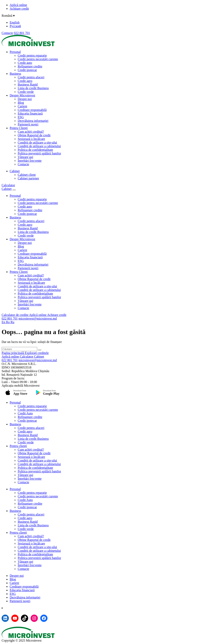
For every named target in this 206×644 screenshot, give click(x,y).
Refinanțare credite (30, 66)
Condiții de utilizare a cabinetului (39, 146)
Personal (15, 52)
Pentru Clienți (19, 128)
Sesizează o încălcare (31, 139)
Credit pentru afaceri (31, 77)
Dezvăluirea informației (33, 121)
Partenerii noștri (28, 124)
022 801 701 (22, 33)
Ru (12, 322)
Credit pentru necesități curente (38, 59)
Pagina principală (13, 353)
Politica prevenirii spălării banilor (39, 153)
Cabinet (15, 171)
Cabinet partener (28, 178)
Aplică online (18, 5)
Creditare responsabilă (32, 110)
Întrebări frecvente (30, 161)
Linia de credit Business (33, 88)
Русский (15, 26)
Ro (8, 322)
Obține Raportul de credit (34, 135)
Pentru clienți (18, 446)
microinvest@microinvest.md (38, 318)
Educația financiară (30, 113)
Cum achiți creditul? (31, 132)
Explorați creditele (37, 353)
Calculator (8, 185)
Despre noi (25, 99)
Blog (21, 103)
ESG (21, 117)
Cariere (22, 106)
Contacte (7, 33)
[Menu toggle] (14, 190)
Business (15, 74)
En (4, 322)
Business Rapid (28, 84)
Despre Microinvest (22, 95)
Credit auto (25, 63)
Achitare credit (19, 9)
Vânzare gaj (25, 157)
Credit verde (26, 92)
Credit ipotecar (27, 70)
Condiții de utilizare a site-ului (37, 142)
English (15, 22)
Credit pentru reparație (32, 55)
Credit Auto (25, 413)
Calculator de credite (15, 315)
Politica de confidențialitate (35, 150)
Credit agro (25, 81)
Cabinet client (27, 175)
